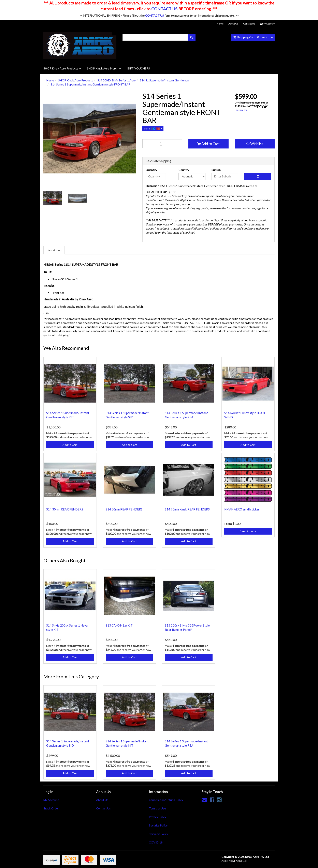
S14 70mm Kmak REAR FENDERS (187, 509)
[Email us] (204, 800)
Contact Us (249, 24)
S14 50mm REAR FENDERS (124, 509)
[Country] (192, 176)
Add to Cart (208, 144)
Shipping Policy (158, 834)
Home (220, 24)
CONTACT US (164, 9)
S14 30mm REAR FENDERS (65, 509)
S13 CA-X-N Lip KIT (119, 625)
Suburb (216, 170)
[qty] (162, 144)
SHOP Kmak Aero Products (62, 68)
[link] (212, 800)
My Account (51, 800)
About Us (233, 24)
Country (184, 170)
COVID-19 (156, 842)
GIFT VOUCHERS (138, 68)
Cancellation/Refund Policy (166, 800)
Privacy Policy (157, 817)
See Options (248, 531)
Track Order (51, 808)
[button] (255, 144)
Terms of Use (157, 808)
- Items (250, 37)
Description (54, 250)
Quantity (151, 170)
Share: (153, 129)
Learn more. (241, 110)
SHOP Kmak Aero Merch (104, 68)
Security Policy (158, 825)
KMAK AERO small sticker (242, 509)
